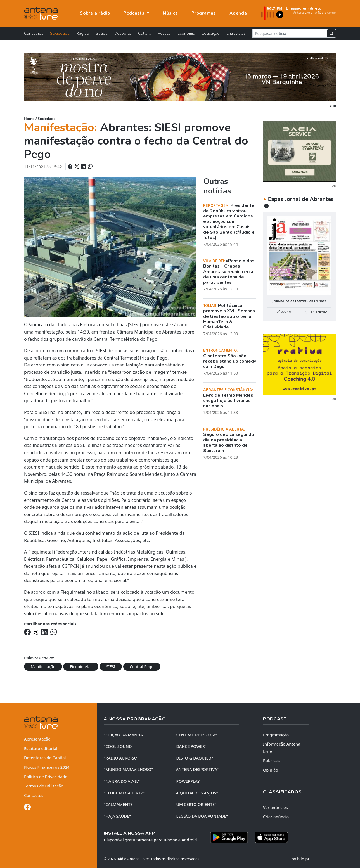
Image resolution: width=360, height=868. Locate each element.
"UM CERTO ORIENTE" (195, 804)
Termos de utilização (44, 786)
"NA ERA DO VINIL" (122, 781)
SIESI (111, 667)
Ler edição (316, 312)
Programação (276, 735)
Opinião (271, 770)
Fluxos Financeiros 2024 (47, 767)
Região (83, 33)
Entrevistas (236, 33)
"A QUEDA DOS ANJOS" (196, 793)
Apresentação (37, 739)
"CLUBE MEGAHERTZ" (124, 793)
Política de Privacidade (46, 777)
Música (170, 13)
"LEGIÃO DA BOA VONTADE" (201, 816)
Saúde (102, 33)
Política (164, 33)
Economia (186, 33)
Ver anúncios (275, 807)
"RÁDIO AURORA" (120, 758)
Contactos (34, 795)
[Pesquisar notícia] (290, 33)
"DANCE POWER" (190, 746)
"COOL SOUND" (119, 746)
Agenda (238, 13)
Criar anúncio (276, 817)
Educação (211, 33)
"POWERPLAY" (188, 781)
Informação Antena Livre (282, 748)
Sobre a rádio (95, 13)
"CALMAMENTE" (119, 804)
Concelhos (34, 33)
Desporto (123, 33)
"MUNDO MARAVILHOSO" (128, 769)
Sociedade (60, 33)
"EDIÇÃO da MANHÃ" (124, 735)
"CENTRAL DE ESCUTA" (196, 735)
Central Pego (142, 667)
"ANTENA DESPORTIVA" (196, 769)
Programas (204, 13)
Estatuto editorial (41, 748)
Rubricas (271, 761)
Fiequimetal (81, 667)
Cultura (145, 33)
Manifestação (43, 667)
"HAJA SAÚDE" (117, 816)
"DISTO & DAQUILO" (194, 758)
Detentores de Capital (45, 758)
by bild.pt (300, 859)
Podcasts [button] (135, 13)
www (283, 312)
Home (29, 119)
